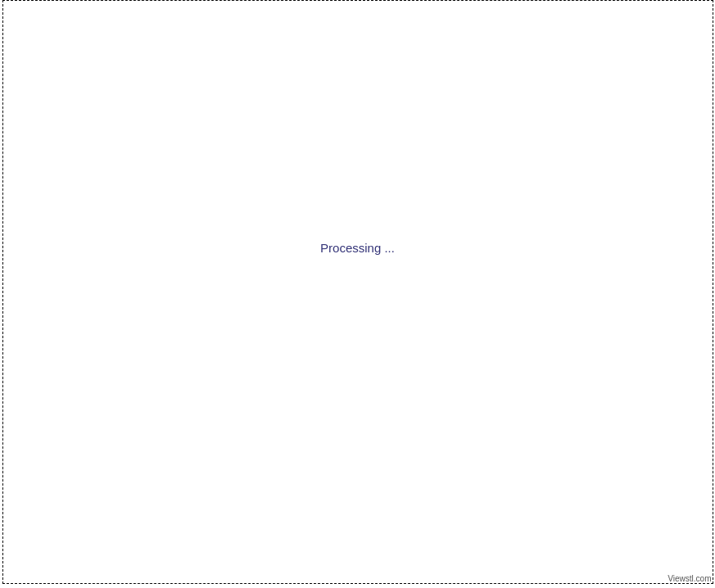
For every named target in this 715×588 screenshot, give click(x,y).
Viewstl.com (689, 579)
